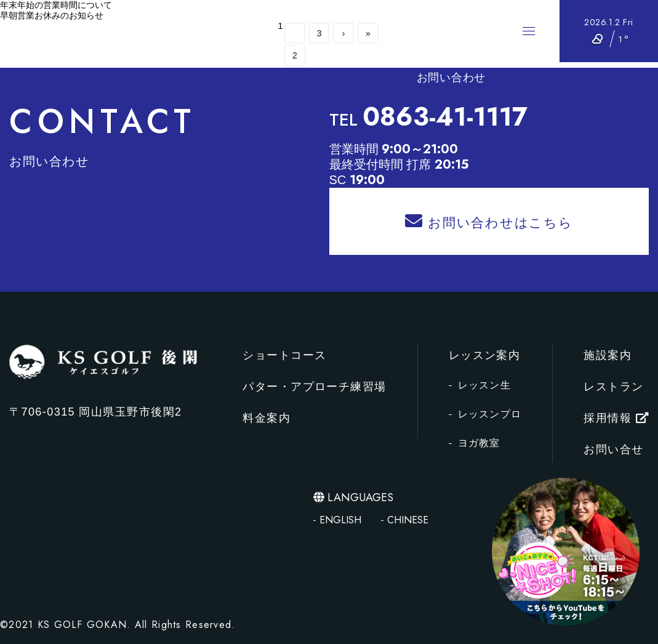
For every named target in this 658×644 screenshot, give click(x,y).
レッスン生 (484, 385)
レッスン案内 (364, 46)
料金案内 (469, 15)
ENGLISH (340, 520)
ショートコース (242, 15)
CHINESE (408, 520)
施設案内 (224, 46)
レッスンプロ (490, 414)
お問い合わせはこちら (489, 221)
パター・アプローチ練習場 (364, 15)
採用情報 (461, 46)
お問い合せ (613, 449)
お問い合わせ (451, 78)
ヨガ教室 (479, 443)
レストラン (289, 46)
